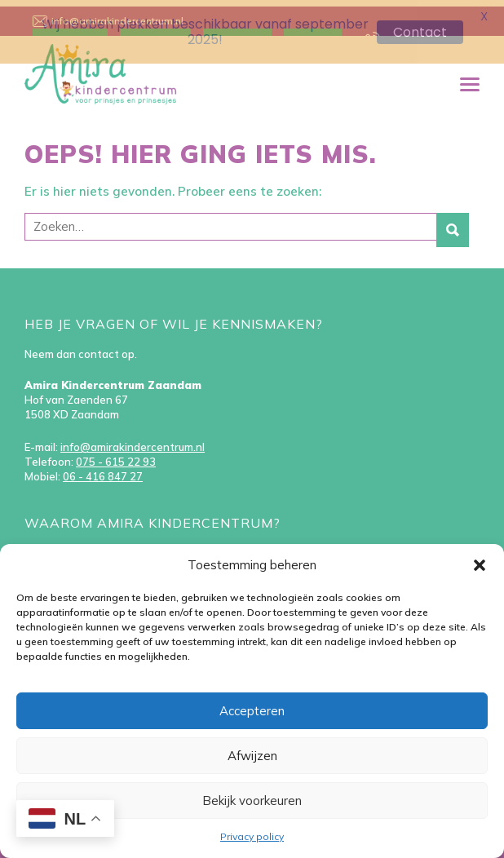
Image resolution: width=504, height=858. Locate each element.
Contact (420, 32)
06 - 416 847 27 (103, 470)
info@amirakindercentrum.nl (133, 440)
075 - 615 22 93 (116, 455)
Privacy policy (252, 836)
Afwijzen (252, 756)
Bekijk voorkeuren (252, 801)
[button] (480, 565)
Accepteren (252, 711)
